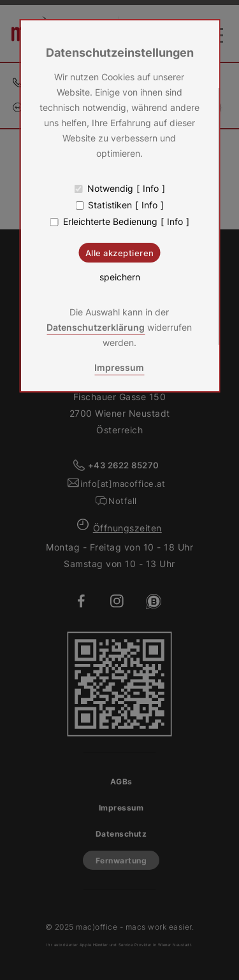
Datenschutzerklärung (96, 327)
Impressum (119, 367)
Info (151, 189)
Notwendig (110, 189)
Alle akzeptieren (120, 253)
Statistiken (110, 205)
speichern (120, 277)
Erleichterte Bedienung (110, 222)
